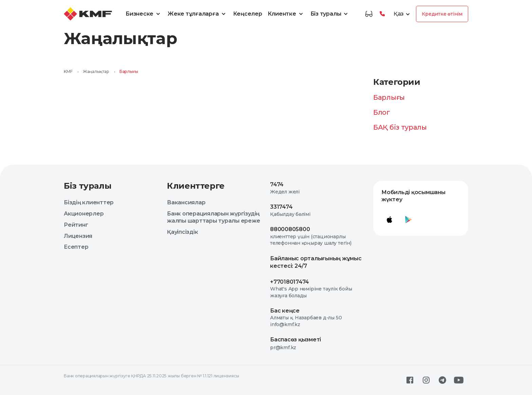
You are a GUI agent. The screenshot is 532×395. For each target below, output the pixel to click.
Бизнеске (144, 14)
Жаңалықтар (96, 71)
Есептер (76, 247)
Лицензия (78, 236)
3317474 (281, 207)
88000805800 (290, 229)
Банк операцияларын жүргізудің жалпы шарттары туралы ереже (214, 217)
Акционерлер (84, 214)
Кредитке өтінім (442, 14)
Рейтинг (76, 225)
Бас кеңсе (285, 311)
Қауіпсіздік (182, 232)
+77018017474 (290, 282)
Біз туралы (330, 14)
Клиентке (286, 14)
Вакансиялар (186, 202)
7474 (277, 184)
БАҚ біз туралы (400, 127)
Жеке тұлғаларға (197, 14)
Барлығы (389, 97)
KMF (68, 71)
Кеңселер (248, 14)
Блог (382, 112)
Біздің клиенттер (89, 202)
